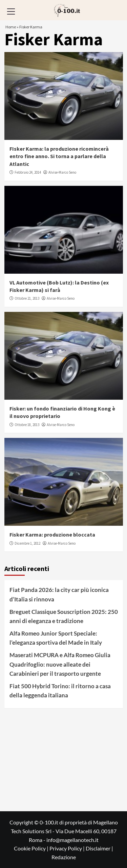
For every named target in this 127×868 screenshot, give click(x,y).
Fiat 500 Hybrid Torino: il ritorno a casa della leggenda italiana (60, 691)
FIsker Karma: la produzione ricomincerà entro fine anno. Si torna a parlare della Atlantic (59, 156)
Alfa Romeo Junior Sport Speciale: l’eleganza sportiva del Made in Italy (56, 638)
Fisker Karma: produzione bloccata (52, 535)
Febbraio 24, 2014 (28, 172)
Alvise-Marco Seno (62, 172)
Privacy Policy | (68, 848)
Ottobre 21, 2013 (27, 298)
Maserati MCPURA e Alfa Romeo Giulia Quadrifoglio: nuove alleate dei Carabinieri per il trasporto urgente (60, 664)
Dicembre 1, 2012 (27, 543)
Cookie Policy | (32, 848)
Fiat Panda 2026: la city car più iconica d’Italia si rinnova (59, 594)
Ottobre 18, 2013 (27, 425)
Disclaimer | (99, 848)
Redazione (64, 857)
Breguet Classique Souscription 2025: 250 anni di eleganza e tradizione (64, 616)
